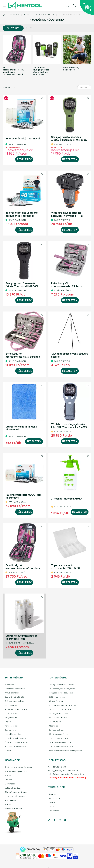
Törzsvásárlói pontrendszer (17, 792)
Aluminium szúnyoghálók (16, 709)
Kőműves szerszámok (58, 734)
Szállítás (9, 780)
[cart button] (87, 7)
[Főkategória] (4, 15)
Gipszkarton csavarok (15, 689)
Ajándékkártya (11, 800)
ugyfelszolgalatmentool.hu (65, 770)
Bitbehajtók (54, 726)
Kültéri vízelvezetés (57, 697)
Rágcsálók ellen (56, 701)
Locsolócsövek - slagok (15, 738)
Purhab (8, 751)
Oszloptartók (11, 713)
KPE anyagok (55, 722)
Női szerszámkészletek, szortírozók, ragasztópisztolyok (13, 71)
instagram (60, 820)
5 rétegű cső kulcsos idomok (61, 685)
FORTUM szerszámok (58, 738)
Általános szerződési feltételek (18, 767)
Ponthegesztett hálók (58, 713)
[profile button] (74, 5)
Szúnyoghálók (11, 705)
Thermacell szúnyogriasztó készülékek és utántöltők (41, 71)
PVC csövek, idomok (58, 718)
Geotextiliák (10, 730)
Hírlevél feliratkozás (14, 809)
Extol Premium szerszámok (61, 747)
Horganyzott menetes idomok (62, 705)
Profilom (52, 802)
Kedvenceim (54, 811)
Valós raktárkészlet (13, 788)
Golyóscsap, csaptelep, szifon (62, 689)
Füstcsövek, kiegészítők (15, 747)
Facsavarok (10, 685)
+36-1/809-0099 (59, 767)
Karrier (8, 804)
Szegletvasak (11, 718)
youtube (65, 820)
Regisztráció (54, 798)
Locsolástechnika (13, 734)
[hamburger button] (4, 5)
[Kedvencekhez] (42, 98)
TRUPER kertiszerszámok (60, 742)
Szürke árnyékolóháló (15, 701)
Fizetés (8, 776)
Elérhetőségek (11, 784)
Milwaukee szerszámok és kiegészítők (65, 751)
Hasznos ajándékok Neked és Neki (39, 15)
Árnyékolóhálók (12, 693)
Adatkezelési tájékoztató (16, 771)
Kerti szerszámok (56, 730)
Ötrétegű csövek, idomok (16, 742)
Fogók (8, 722)
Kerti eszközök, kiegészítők (71, 69)
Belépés (52, 794)
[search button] (67, 5)
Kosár (51, 807)
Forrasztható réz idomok (60, 709)
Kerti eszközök (11, 726)
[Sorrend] (84, 87)
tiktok (49, 820)
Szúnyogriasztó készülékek (61, 693)
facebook (54, 820)
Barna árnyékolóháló (14, 697)
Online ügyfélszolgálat (15, 796)
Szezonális (14, 15)
